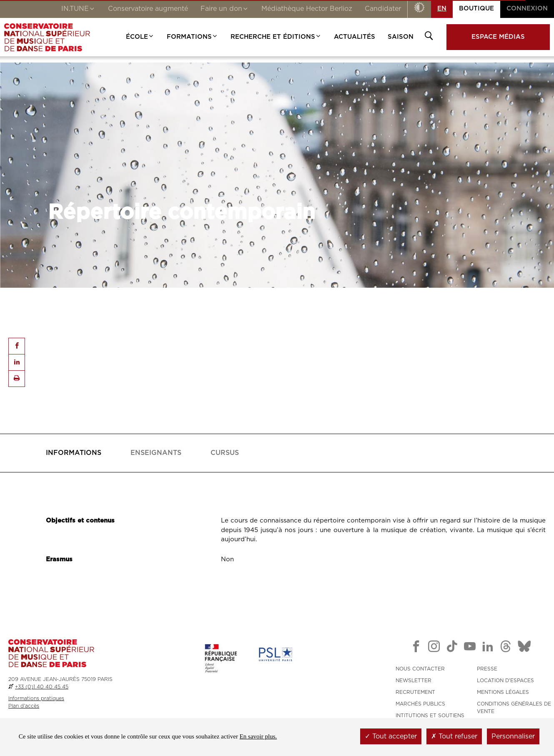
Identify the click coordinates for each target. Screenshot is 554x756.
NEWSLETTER (414, 681)
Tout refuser (454, 736)
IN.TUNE (78, 10)
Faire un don (225, 10)
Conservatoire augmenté (148, 9)
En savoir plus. (258, 736)
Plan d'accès (24, 706)
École (140, 37)
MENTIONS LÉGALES (503, 692)
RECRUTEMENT (415, 692)
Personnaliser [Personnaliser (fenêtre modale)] (513, 736)
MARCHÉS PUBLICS (420, 704)
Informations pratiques (36, 698)
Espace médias (498, 37)
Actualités (355, 37)
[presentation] (74, 453)
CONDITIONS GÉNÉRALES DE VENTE (514, 708)
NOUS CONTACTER (420, 669)
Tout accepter (391, 736)
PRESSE (487, 669)
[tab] (74, 453)
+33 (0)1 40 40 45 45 (42, 687)
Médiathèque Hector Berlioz (307, 9)
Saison (401, 37)
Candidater (383, 9)
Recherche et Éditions (276, 37)
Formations (192, 37)
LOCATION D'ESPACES (505, 681)
